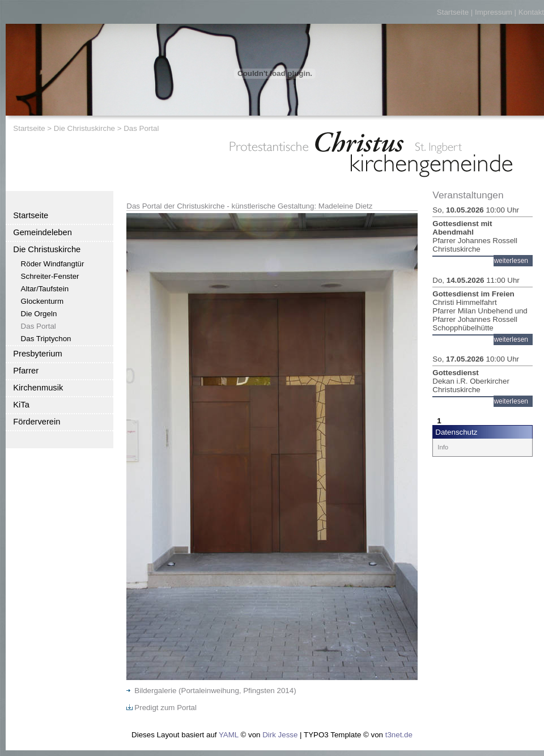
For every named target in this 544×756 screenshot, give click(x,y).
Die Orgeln (39, 314)
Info (443, 447)
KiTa (21, 405)
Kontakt (531, 12)
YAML (229, 735)
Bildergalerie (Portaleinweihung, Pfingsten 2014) (211, 691)
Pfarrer (26, 371)
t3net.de (399, 735)
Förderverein (37, 422)
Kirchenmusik (38, 388)
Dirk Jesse (280, 735)
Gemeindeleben (42, 232)
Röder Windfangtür (53, 264)
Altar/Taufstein (45, 289)
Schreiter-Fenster (50, 276)
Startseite (453, 12)
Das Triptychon (46, 339)
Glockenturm (42, 301)
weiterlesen (511, 261)
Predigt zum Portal (161, 708)
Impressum (494, 12)
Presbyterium (37, 354)
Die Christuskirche (84, 128)
